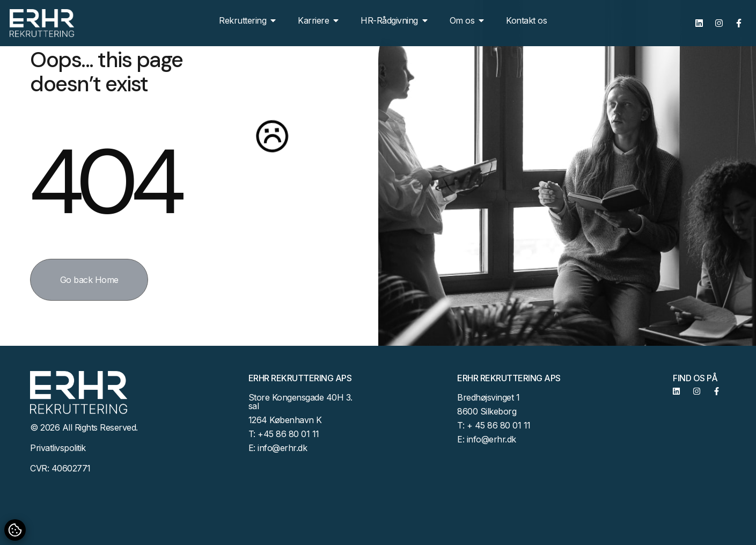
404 (104, 182)
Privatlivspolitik (58, 448)
